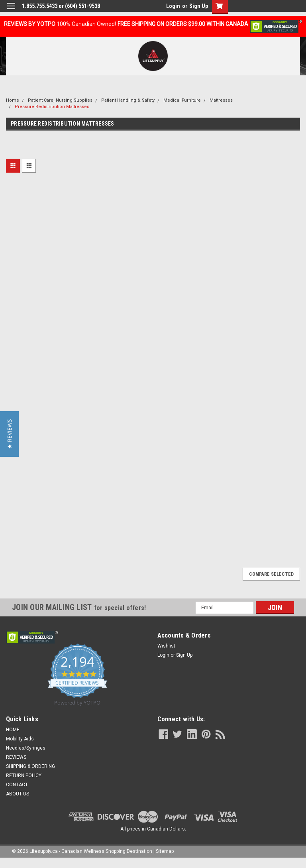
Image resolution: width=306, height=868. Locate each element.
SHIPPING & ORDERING (30, 766)
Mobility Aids (20, 739)
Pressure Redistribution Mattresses (52, 107)
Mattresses (221, 100)
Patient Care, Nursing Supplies (60, 100)
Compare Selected (271, 574)
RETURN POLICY (24, 775)
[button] (9, 434)
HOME (13, 730)
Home (13, 100)
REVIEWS (16, 757)
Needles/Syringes (26, 748)
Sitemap (165, 851)
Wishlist (166, 646)
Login (173, 6)
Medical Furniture (182, 100)
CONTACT (17, 785)
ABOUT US (18, 794)
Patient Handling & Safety (128, 100)
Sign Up (199, 6)
